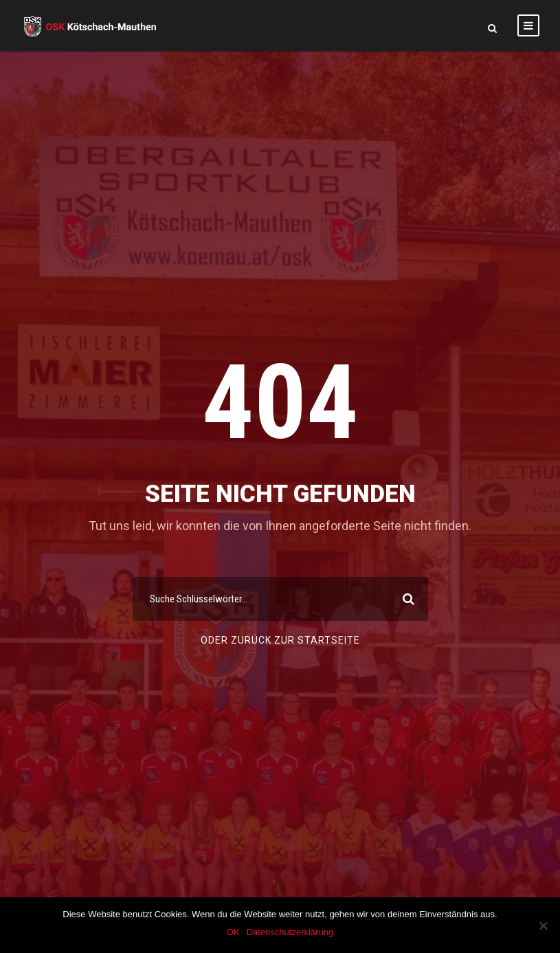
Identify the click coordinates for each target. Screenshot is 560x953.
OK (233, 932)
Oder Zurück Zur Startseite (280, 640)
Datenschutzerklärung (290, 932)
